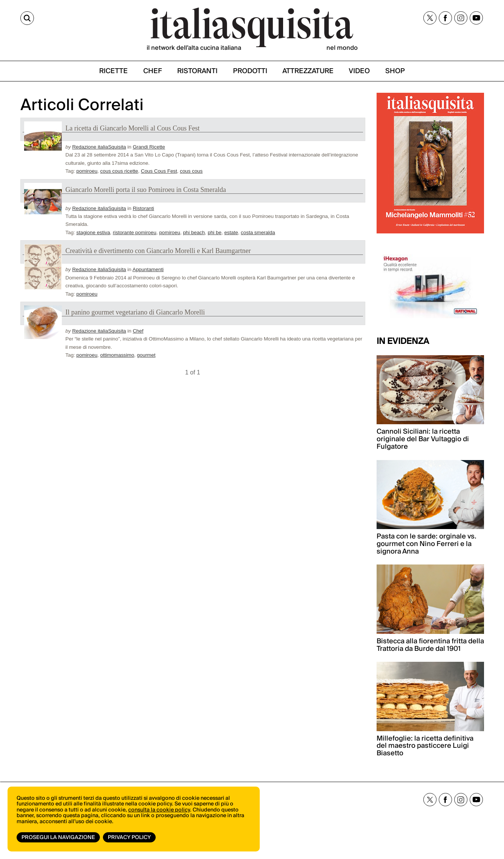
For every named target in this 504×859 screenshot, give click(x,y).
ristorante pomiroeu (134, 232)
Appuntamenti (148, 269)
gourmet (146, 355)
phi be (214, 232)
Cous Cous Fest (159, 171)
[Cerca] (27, 18)
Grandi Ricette (149, 147)
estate (231, 232)
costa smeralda (258, 232)
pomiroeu (87, 171)
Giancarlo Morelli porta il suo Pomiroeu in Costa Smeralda (146, 190)
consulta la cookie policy (159, 810)
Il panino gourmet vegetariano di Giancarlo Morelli (135, 312)
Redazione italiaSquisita (99, 147)
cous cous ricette (119, 171)
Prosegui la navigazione (58, 838)
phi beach (194, 232)
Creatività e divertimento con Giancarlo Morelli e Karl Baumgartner (158, 251)
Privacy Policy (129, 838)
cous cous (191, 171)
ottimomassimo (117, 355)
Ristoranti (143, 208)
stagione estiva (93, 232)
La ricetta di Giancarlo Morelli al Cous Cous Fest (133, 128)
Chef (138, 331)
